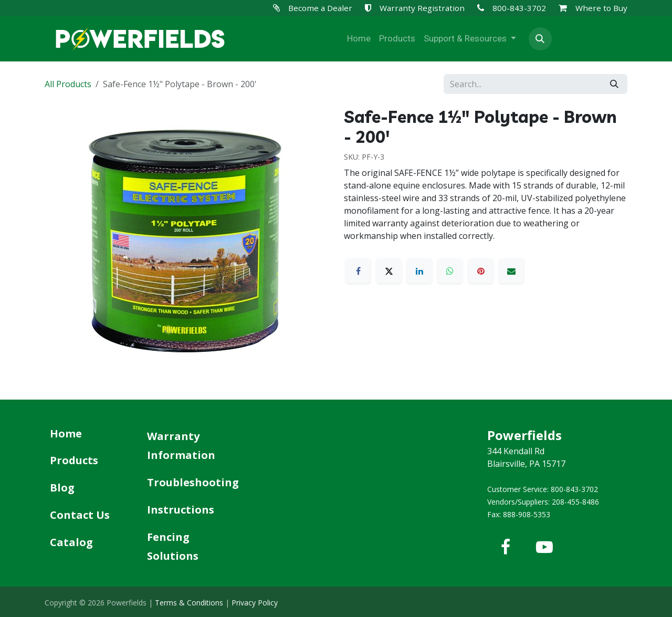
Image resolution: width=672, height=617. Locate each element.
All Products (68, 84)
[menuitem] (359, 39)
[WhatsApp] (450, 271)
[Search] (614, 84)
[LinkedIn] (419, 271)
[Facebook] (358, 271)
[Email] (511, 271)
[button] (540, 39)
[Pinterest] (481, 271)
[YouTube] (544, 547)
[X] (389, 271)
